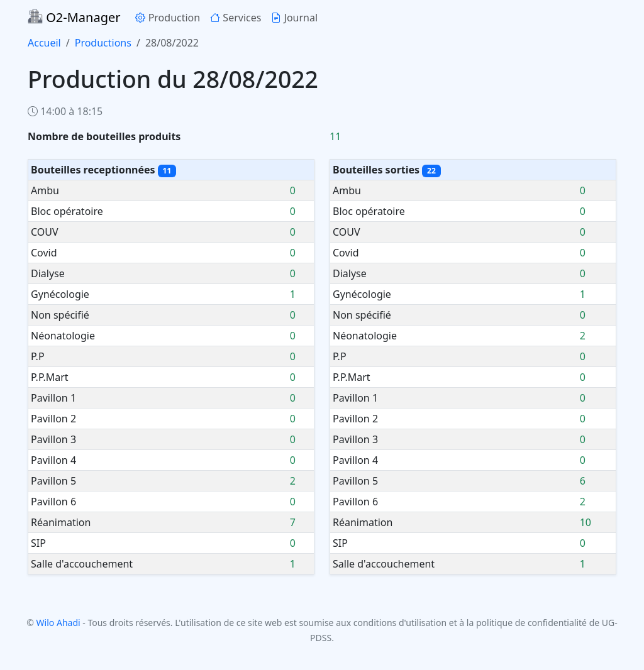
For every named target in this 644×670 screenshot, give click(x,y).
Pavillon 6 (53, 502)
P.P (38, 356)
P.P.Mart (50, 377)
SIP (38, 543)
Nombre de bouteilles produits (104, 136)
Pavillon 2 (53, 419)
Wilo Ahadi (58, 623)
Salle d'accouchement (82, 564)
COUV (45, 232)
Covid (44, 253)
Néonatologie (63, 336)
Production (168, 18)
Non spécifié (60, 315)
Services (236, 18)
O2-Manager (74, 17)
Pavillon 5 (53, 481)
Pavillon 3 (53, 439)
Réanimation (61, 522)
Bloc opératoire (67, 211)
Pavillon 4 (53, 460)
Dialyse (48, 273)
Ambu (45, 190)
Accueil (44, 43)
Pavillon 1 (53, 398)
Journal (294, 18)
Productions (103, 43)
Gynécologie (60, 294)
